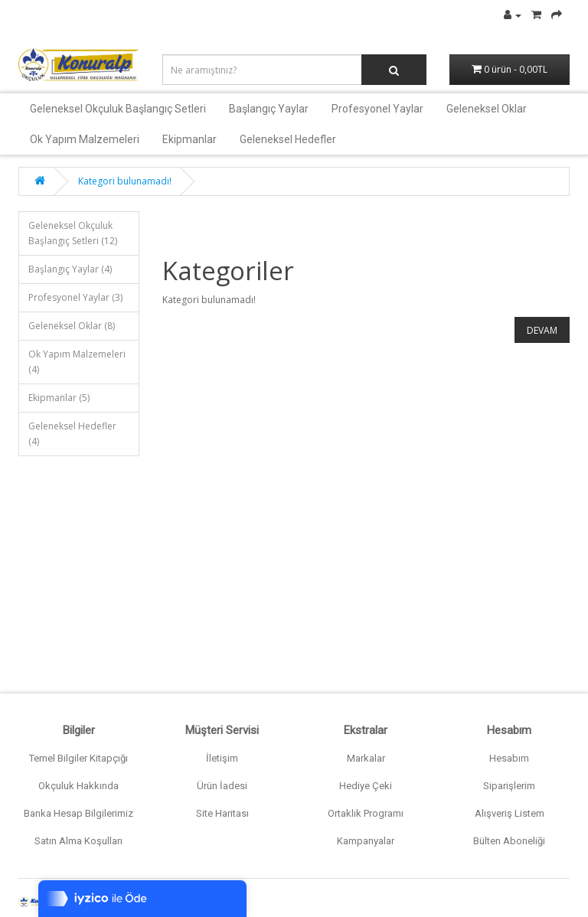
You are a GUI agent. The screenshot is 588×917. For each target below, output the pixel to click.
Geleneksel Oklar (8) (72, 326)
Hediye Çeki (366, 786)
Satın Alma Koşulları (78, 841)
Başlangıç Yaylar (269, 109)
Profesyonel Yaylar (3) (75, 297)
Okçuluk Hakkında (78, 786)
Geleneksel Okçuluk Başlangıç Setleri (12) (73, 233)
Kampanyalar (366, 841)
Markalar (366, 758)
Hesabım (509, 758)
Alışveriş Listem (510, 813)
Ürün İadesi (222, 786)
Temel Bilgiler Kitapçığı (78, 758)
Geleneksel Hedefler (288, 139)
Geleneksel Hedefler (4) (72, 434)
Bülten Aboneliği (509, 841)
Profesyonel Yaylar (377, 109)
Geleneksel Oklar (487, 109)
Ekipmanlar (189, 139)
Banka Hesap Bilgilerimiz (78, 813)
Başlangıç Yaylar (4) (70, 269)
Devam (542, 330)
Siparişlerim (509, 786)
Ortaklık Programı (366, 813)
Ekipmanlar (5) (59, 398)
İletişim (222, 758)
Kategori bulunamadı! (125, 181)
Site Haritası (222, 813)
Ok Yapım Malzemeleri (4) (77, 362)
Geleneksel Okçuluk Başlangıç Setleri (118, 109)
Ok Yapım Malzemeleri (85, 139)
